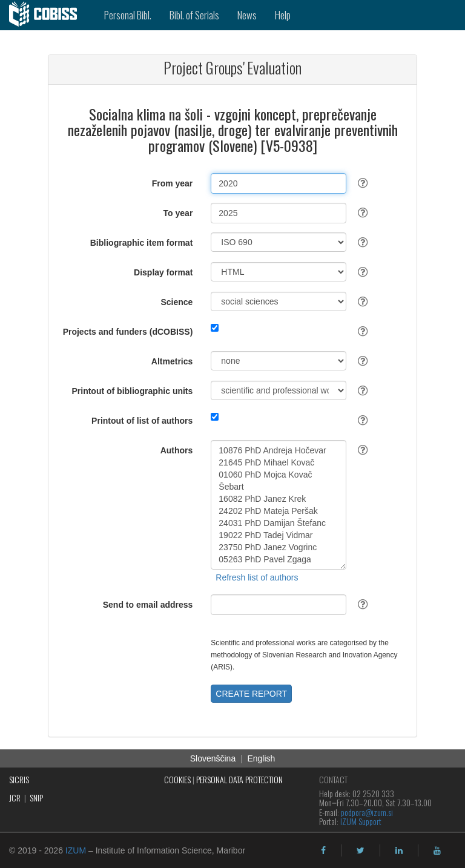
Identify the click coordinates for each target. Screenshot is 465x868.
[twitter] (361, 850)
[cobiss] (48, 15)
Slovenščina (213, 758)
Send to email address (148, 605)
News (247, 15)
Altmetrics (172, 361)
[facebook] (323, 850)
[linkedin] (399, 850)
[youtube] (437, 850)
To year (178, 213)
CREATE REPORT (251, 694)
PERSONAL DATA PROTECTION (239, 779)
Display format (163, 272)
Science (176, 302)
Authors (177, 450)
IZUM (76, 850)
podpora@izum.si (367, 812)
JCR (15, 797)
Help (283, 15)
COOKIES (177, 779)
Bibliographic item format (142, 243)
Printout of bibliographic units (132, 391)
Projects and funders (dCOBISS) (128, 332)
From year (173, 183)
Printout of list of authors (142, 421)
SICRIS (19, 779)
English (261, 758)
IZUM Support (361, 821)
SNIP (36, 797)
